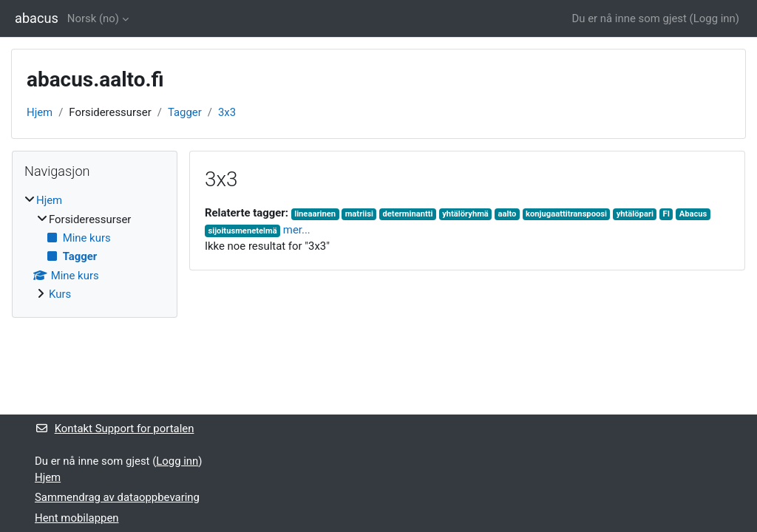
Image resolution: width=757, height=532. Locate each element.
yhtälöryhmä (465, 214)
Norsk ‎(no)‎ (93, 18)
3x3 (227, 112)
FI (666, 214)
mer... (297, 230)
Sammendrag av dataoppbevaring (117, 497)
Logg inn (714, 18)
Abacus (693, 214)
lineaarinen (315, 214)
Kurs (60, 294)
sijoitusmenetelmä (242, 231)
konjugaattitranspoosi (566, 214)
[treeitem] (95, 247)
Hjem (40, 112)
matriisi (359, 214)
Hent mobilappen (77, 518)
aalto (508, 214)
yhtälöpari (635, 214)
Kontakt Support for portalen (114, 429)
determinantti (408, 214)
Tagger (185, 112)
